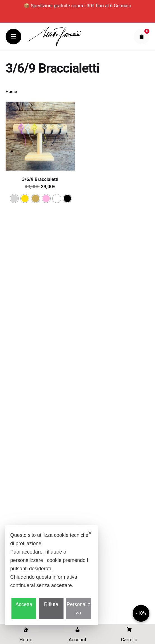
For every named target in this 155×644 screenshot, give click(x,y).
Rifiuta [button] (51, 604)
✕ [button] (90, 533)
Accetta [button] (24, 604)
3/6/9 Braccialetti (40, 179)
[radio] (14, 198)
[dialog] (51, 575)
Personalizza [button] (78, 609)
